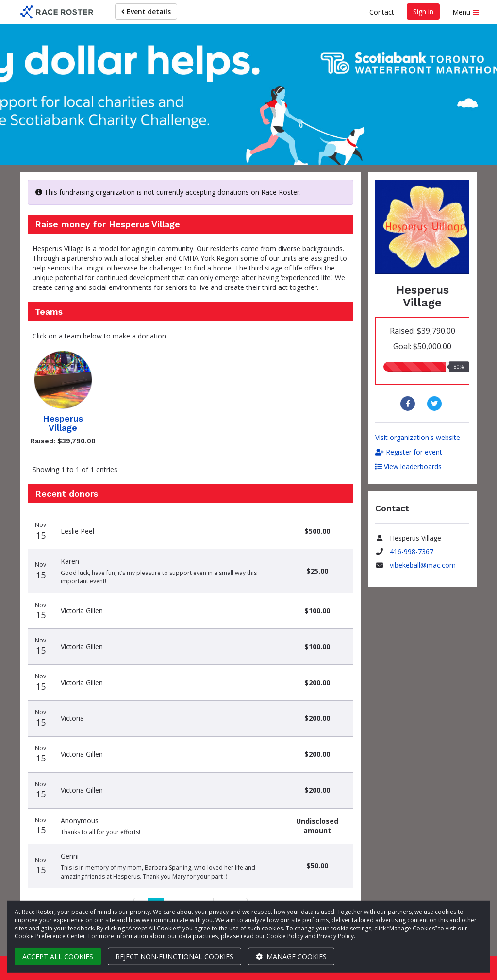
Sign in (423, 11)
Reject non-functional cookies (174, 956)
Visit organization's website (418, 437)
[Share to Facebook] (409, 404)
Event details (146, 11)
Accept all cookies (58, 956)
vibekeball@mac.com (423, 565)
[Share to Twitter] (436, 404)
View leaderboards (408, 466)
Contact (382, 12)
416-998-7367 (412, 551)
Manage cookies (291, 956)
